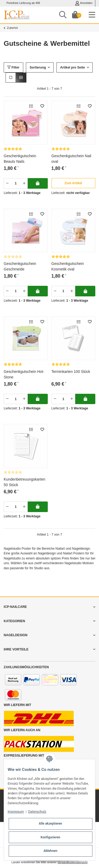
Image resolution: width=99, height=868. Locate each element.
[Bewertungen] (13, 149)
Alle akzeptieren (50, 824)
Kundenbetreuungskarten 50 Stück (24, 482)
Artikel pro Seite (73, 67)
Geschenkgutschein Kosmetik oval (68, 266)
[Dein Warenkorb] (75, 15)
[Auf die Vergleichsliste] (31, 106)
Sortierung (38, 67)
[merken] (42, 106)
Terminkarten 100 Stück (71, 372)
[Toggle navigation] (92, 15)
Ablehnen (50, 851)
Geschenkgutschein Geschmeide (20, 266)
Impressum (16, 812)
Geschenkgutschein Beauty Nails (20, 158)
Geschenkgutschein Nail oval (71, 158)
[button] (11, 78)
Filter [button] (13, 67)
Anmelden (84, 3)
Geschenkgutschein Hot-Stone (24, 374)
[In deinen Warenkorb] (38, 183)
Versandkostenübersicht (72, 862)
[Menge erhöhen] (24, 183)
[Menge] (16, 183)
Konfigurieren (50, 837)
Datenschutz (37, 812)
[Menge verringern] (7, 183)
